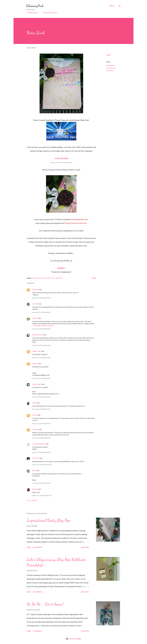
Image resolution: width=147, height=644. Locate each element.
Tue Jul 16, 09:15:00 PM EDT (42, 483)
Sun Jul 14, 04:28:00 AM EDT (42, 298)
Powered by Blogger (73, 639)
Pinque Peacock (111, 68)
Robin (34, 470)
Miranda (35, 489)
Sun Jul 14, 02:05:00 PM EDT (42, 397)
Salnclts (35, 415)
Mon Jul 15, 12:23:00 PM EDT (42, 465)
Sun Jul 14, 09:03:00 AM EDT (42, 329)
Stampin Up (110, 71)
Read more (85, 547)
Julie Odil (35, 304)
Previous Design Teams (49, 13)
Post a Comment (32, 500)
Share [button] (108, 55)
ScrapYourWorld (38, 335)
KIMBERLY (61, 268)
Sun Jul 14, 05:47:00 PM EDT (42, 424)
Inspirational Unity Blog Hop (48, 520)
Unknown (35, 289)
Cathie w (35, 363)
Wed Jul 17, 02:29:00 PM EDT (42, 495)
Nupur (34, 403)
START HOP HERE (61, 158)
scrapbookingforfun (39, 444)
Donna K (35, 318)
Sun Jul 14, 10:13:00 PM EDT (42, 452)
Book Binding (110, 65)
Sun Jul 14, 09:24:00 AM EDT (42, 345)
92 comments (37, 547)
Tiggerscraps (37, 351)
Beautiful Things (31, 13)
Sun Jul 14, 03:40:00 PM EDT (42, 409)
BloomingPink (35, 6)
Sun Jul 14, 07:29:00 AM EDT (42, 312)
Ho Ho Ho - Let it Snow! (45, 604)
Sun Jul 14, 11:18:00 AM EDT (42, 378)
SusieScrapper (37, 384)
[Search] (112, 6)
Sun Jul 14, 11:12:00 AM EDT (42, 358)
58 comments (37, 592)
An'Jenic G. (36, 458)
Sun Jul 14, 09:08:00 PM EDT (42, 438)
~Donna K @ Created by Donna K (43, 326)
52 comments (37, 631)
